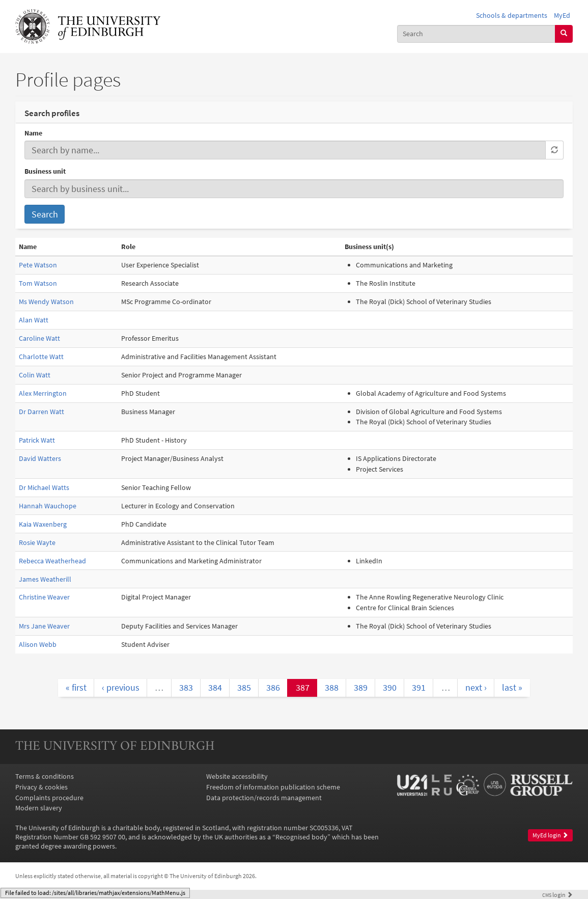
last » (512, 687)
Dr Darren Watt (41, 412)
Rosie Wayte (37, 542)
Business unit (45, 171)
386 (273, 687)
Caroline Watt (39, 338)
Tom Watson (38, 283)
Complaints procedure (49, 798)
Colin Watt (35, 375)
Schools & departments (512, 15)
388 (332, 687)
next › (476, 687)
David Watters (40, 458)
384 (215, 687)
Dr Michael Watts (44, 487)
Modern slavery (39, 808)
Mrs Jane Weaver (44, 626)
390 (390, 687)
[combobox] (476, 34)
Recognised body (301, 837)
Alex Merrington (43, 393)
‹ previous (121, 687)
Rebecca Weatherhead (52, 561)
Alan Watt (34, 320)
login (557, 895)
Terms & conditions (45, 776)
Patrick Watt (37, 440)
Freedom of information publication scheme (273, 787)
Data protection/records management (264, 798)
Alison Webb (38, 644)
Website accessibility (237, 776)
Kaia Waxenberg (43, 524)
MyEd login (550, 835)
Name (33, 133)
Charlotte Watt (41, 357)
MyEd (562, 15)
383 (186, 687)
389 (361, 687)
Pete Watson (38, 265)
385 (244, 687)
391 (419, 687)
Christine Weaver (44, 597)
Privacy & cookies (41, 787)
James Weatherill (45, 579)
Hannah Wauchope (48, 506)
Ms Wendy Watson (46, 302)
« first (76, 687)
